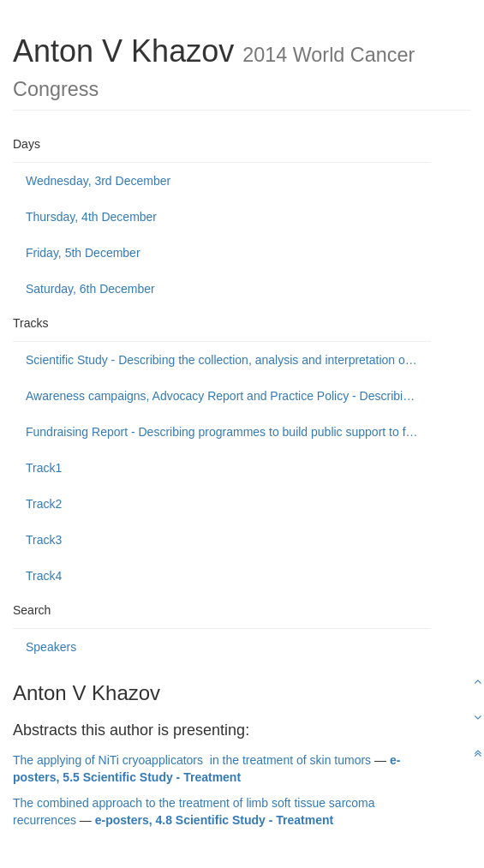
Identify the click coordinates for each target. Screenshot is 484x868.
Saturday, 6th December (90, 289)
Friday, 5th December (83, 253)
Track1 (44, 468)
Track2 (44, 504)
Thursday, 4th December (91, 217)
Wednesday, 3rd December (98, 181)
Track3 (44, 540)
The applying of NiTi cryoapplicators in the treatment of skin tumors (192, 760)
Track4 (44, 576)
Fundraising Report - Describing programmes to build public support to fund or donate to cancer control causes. (228, 432)
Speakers (51, 647)
